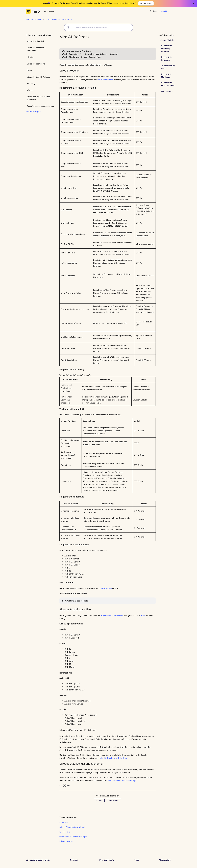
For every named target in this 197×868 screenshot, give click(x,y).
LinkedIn (68, 786)
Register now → (146, 3)
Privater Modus (66, 841)
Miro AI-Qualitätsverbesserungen (122, 780)
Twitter (65, 786)
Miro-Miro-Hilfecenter (34, 20)
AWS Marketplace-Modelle (76, 601)
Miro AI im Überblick (36, 41)
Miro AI (70, 20)
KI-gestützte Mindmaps (167, 76)
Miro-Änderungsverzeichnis (38, 860)
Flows (29, 70)
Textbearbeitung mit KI (168, 67)
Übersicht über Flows (36, 64)
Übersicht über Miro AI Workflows (37, 49)
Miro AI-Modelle (167, 40)
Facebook (61, 786)
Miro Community (107, 860)
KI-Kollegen (32, 84)
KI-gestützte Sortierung (167, 59)
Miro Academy (165, 860)
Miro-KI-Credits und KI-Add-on (113, 758)
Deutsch (154, 11)
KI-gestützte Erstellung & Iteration (167, 49)
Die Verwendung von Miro (55, 20)
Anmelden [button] (165, 11)
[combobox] (98, 27)
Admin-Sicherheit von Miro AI (72, 827)
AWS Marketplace (106, 80)
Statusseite (75, 860)
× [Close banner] (193, 3)
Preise (136, 860)
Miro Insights (106, 588)
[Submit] (67, 27)
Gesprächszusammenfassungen (41, 106)
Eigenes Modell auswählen (112, 615)
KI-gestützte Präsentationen (168, 84)
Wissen (30, 90)
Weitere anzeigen (33, 111)
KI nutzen (31, 57)
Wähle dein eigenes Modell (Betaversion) (38, 98)
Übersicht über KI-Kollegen (39, 77)
